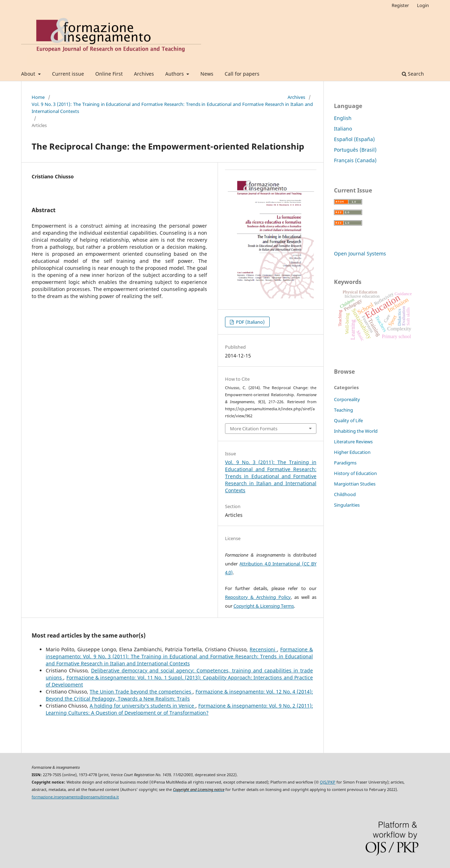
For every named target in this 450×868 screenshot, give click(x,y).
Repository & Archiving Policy (258, 597)
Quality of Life (348, 420)
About (29, 74)
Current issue (68, 74)
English (343, 118)
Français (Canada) (355, 160)
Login (423, 5)
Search (413, 74)
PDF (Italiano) (250, 322)
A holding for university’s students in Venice (143, 706)
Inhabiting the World (356, 431)
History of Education (355, 473)
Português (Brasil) (355, 150)
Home (38, 97)
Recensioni (263, 649)
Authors (175, 74)
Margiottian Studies (355, 484)
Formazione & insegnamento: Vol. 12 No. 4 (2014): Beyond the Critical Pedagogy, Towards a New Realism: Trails (179, 695)
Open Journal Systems (360, 254)
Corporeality (347, 399)
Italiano (343, 129)
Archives (144, 74)
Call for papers (242, 74)
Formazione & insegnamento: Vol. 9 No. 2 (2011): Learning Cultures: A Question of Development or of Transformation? (179, 709)
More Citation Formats (254, 429)
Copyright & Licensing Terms (264, 606)
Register (400, 5)
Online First (109, 74)
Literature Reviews (353, 442)
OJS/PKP (328, 782)
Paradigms (345, 463)
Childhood (345, 494)
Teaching (343, 410)
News (207, 74)
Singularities (347, 505)
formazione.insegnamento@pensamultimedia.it (75, 797)
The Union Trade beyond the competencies (141, 692)
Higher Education (352, 452)
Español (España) (354, 139)
